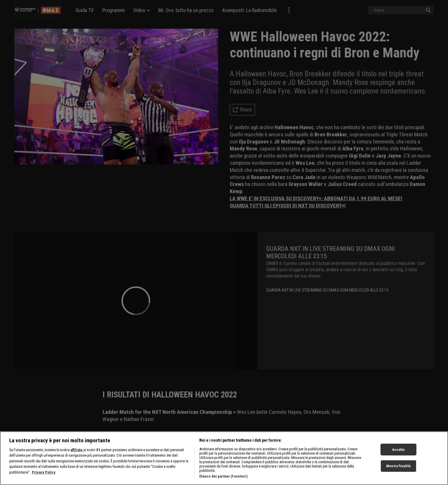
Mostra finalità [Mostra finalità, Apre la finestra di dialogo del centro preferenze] (398, 468)
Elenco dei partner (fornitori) (223, 479)
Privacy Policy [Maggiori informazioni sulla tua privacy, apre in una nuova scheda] (44, 475)
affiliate (77, 452)
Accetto (398, 452)
